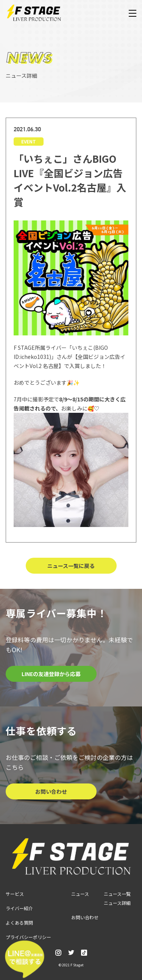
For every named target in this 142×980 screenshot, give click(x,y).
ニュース (80, 894)
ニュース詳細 (117, 903)
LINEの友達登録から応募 (51, 674)
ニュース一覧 (117, 894)
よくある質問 (19, 923)
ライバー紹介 (19, 908)
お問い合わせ (51, 791)
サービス (15, 894)
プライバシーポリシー (28, 937)
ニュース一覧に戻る (71, 566)
